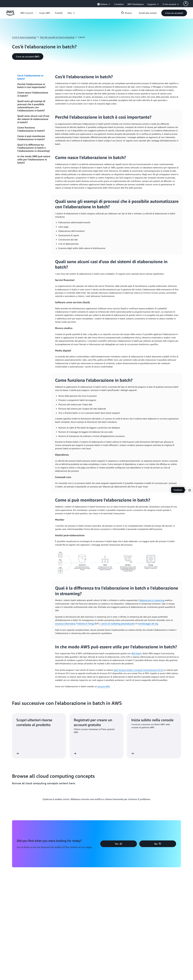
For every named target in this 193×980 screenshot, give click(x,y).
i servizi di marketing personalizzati (117, 624)
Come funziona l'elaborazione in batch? (31, 129)
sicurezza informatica (65, 624)
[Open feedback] (190, 490)
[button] (45, 13)
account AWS (104, 686)
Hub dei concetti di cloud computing (57, 37)
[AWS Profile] (186, 4)
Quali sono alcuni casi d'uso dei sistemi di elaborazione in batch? (33, 119)
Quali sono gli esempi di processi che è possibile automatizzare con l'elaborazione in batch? (31, 106)
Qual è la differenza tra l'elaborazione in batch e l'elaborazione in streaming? (34, 148)
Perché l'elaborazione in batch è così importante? (32, 86)
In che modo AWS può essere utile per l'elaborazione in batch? (34, 159)
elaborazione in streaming (152, 600)
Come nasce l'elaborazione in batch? (33, 94)
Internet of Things (86, 624)
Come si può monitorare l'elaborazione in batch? (31, 138)
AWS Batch (136, 653)
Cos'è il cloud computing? (24, 37)
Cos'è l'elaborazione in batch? (30, 77)
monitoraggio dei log (148, 624)
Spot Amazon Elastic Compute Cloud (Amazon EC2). (139, 670)
